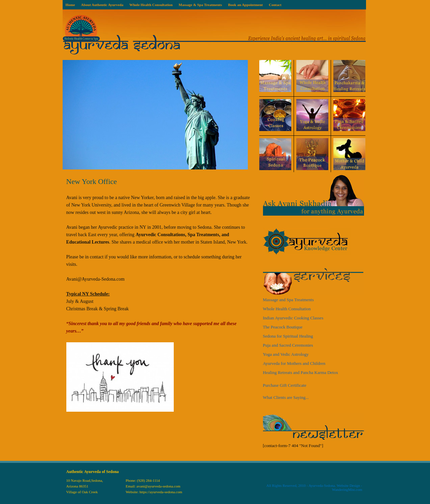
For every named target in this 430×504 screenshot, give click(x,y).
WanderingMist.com (347, 490)
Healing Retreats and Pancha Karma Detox (301, 372)
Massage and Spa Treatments (288, 300)
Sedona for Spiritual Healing (288, 336)
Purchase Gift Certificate (285, 385)
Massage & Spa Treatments (201, 5)
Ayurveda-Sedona (322, 485)
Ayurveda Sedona (214, 35)
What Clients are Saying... (286, 397)
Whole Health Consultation (151, 5)
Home (70, 5)
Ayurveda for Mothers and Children (294, 363)
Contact (275, 5)
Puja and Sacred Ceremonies (288, 345)
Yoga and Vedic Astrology (286, 354)
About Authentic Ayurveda (102, 5)
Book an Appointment (245, 5)
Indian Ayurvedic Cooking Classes (293, 318)
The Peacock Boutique (283, 327)
